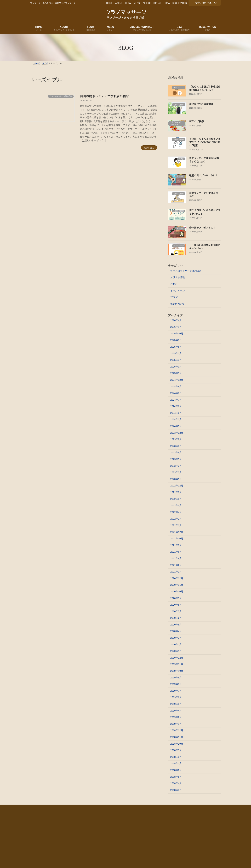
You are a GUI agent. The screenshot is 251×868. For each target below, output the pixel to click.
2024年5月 (176, 413)
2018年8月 (176, 757)
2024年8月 (176, 393)
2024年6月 (176, 406)
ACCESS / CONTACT (153, 3)
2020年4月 (176, 631)
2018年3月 (176, 790)
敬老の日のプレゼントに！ (204, 175)
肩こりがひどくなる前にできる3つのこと (205, 212)
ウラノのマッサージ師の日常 (186, 271)
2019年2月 (176, 717)
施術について (178, 304)
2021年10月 (177, 539)
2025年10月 (177, 334)
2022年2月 (176, 519)
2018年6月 (176, 770)
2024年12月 (177, 380)
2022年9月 (176, 492)
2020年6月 (176, 618)
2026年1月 (176, 327)
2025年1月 (176, 373)
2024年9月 (176, 386)
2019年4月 (176, 711)
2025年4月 (176, 360)
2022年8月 (176, 499)
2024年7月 (176, 400)
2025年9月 (176, 340)
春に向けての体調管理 (201, 104)
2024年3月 (176, 419)
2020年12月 (177, 578)
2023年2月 (176, 472)
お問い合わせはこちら (205, 3)
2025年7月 (176, 353)
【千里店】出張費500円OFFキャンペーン (204, 247)
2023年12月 (177, 433)
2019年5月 (176, 704)
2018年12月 (177, 730)
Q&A (167, 3)
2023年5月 (176, 459)
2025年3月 (176, 367)
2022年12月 (177, 486)
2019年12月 (177, 658)
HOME (109, 3)
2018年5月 (176, 777)
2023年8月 (176, 446)
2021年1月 (176, 572)
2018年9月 (176, 750)
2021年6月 (176, 552)
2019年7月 (176, 691)
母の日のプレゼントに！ (202, 227)
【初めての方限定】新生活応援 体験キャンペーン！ (205, 88)
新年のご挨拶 (196, 121)
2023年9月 (176, 439)
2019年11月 (177, 664)
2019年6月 (176, 697)
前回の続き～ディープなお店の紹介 (104, 96)
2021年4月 (176, 558)
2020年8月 (176, 605)
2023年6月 (176, 453)
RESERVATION (180, 3)
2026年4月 (176, 320)
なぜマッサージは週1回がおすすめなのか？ (204, 160)
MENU (137, 3)
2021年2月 (176, 565)
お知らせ (175, 284)
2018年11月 (177, 737)
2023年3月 (176, 466)
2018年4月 (176, 783)
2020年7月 (176, 611)
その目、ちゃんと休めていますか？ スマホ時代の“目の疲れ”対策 (205, 142)
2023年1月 (176, 479)
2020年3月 (176, 638)
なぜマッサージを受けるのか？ (204, 195)
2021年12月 (177, 532)
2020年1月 (176, 651)
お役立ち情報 (178, 277)
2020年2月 (176, 644)
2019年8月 (176, 684)
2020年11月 (177, 585)
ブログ (174, 297)
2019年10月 (177, 671)
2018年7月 (176, 763)
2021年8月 (176, 545)
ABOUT (119, 3)
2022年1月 (176, 525)
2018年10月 (177, 744)
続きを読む (149, 148)
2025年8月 (176, 347)
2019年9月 (176, 678)
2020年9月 (176, 598)
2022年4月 (176, 512)
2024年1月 (176, 426)
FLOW (128, 3)
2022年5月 (176, 505)
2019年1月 (176, 724)
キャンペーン (178, 291)
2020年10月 (177, 592)
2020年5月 (176, 625)
